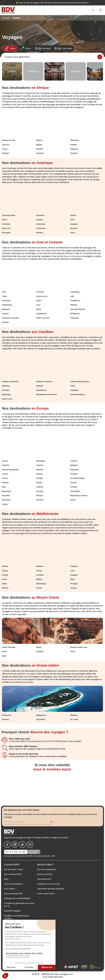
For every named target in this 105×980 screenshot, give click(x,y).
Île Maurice (7, 715)
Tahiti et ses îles (43, 318)
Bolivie (73, 215)
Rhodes (5, 588)
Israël (4, 651)
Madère (39, 579)
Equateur (74, 224)
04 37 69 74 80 (16, 852)
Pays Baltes (75, 491)
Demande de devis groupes (51, 889)
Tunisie (39, 588)
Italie (4, 487)
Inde (72, 296)
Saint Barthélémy (77, 394)
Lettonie (40, 487)
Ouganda (74, 149)
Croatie (5, 575)
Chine (4, 296)
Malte (73, 579)
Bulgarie (40, 470)
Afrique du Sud (8, 140)
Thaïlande (74, 318)
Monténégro (41, 584)
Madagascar (41, 715)
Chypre (5, 571)
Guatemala (41, 228)
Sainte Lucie (7, 399)
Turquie (73, 588)
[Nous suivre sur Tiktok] (22, 844)
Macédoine (7, 491)
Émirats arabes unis (79, 647)
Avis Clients (10, 889)
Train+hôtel (63, 48)
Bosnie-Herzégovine (11, 470)
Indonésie (6, 301)
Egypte (39, 145)
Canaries (74, 566)
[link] (93, 10)
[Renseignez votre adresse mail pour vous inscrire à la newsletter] (28, 822)
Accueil (6, 18)
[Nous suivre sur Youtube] (30, 844)
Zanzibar (74, 153)
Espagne (74, 575)
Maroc (5, 584)
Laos (38, 305)
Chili (72, 220)
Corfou (39, 571)
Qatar (4, 656)
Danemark (75, 470)
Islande (73, 483)
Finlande (74, 474)
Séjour (10, 48)
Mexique (74, 228)
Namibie (40, 149)
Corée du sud (42, 296)
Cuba (73, 386)
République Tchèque (79, 496)
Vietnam (5, 322)
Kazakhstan (75, 301)
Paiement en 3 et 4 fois (48, 884)
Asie (4, 292)
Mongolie (6, 309)
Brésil (4, 220)
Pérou (73, 233)
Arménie (6, 465)
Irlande (39, 483)
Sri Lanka (74, 719)
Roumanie (6, 500)
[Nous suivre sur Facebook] (7, 844)
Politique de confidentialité (17, 898)
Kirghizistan (7, 305)
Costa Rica (41, 224)
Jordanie (40, 651)
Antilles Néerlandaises (80, 382)
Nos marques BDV (13, 874)
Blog (6, 879)
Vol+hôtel (43, 48)
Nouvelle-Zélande (78, 309)
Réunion (6, 719)
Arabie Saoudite (9, 647)
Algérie (39, 140)
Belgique (74, 465)
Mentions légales (12, 911)
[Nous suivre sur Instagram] (15, 844)
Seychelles (41, 719)
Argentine (40, 215)
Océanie (5, 314)
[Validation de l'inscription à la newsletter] (52, 822)
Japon (39, 301)
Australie (40, 292)
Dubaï (39, 647)
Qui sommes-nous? (14, 869)
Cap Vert (6, 145)
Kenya (5, 149)
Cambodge (75, 292)
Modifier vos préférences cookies (16, 917)
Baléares (40, 566)
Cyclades (40, 575)
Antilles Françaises (44, 382)
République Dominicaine (47, 394)
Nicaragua (6, 233)
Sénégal (5, 153)
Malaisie (74, 305)
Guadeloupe (41, 390)
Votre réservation (46, 894)
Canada (39, 220)
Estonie (39, 474)
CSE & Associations (13, 884)
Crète (73, 571)
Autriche (40, 465)
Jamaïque (74, 390)
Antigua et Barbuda (10, 382)
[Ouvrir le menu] (100, 10)
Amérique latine (9, 215)
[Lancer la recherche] (100, 57)
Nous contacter (45, 874)
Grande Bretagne (77, 478)
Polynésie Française (11, 318)
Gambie (74, 145)
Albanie (5, 566)
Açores (5, 461)
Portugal (74, 584)
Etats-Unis (6, 228)
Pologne (40, 496)
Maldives (74, 715)
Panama (40, 233)
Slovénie (40, 500)
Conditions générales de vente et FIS (19, 905)
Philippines (75, 314)
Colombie (6, 224)
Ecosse (5, 474)
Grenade (6, 390)
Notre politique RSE (13, 894)
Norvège (40, 491)
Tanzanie (40, 153)
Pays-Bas (6, 496)
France (5, 478)
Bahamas (6, 386)
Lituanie (74, 487)
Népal (39, 309)
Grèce (5, 579)
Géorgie (40, 478)
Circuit (25, 48)
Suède (73, 500)
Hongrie (5, 483)
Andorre (74, 461)
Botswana (74, 140)
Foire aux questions (47, 869)
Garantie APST (44, 879)
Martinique (6, 394)
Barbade (40, 386)
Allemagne (41, 461)
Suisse (5, 504)
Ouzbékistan (41, 314)
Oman (73, 651)
